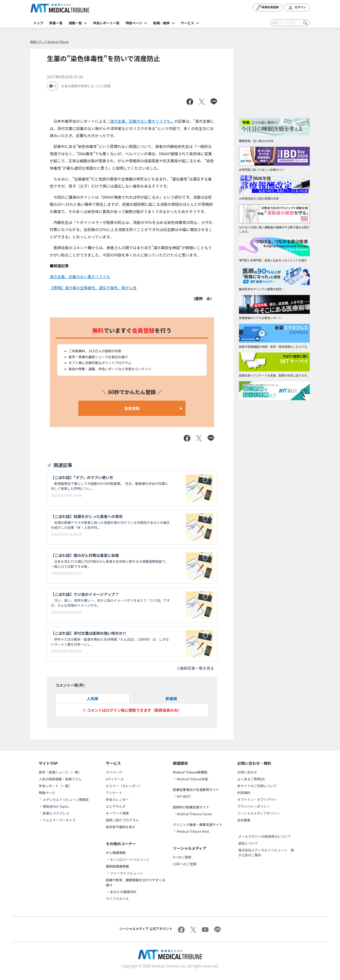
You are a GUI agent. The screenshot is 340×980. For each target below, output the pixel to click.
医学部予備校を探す (121, 827)
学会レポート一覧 (106, 23)
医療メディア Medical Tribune (49, 42)
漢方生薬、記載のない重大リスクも (80, 277)
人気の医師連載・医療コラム (60, 779)
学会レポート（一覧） (55, 786)
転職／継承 (161, 23)
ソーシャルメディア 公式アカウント (146, 929)
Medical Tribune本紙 (192, 779)
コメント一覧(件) (70, 685)
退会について (248, 843)
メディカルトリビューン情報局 (66, 799)
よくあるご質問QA (251, 779)
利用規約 (244, 793)
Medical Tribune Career (195, 814)
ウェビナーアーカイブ (59, 820)
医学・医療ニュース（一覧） (60, 772)
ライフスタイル (117, 899)
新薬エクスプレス (56, 813)
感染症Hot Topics (56, 806)
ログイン (297, 8)
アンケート (114, 793)
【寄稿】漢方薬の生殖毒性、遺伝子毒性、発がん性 (93, 288)
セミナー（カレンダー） (124, 786)
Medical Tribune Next (193, 831)
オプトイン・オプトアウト (257, 799)
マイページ (114, 772)
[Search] (290, 23)
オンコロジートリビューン (130, 859)
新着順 (171, 698)
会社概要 (244, 820)
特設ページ (134, 23)
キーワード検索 (117, 813)
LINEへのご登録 (185, 864)
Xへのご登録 (182, 857)
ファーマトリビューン (126, 873)
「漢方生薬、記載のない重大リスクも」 (140, 121)
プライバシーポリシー (254, 806)
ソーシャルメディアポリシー (259, 813)
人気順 (92, 698)
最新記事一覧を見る (195, 668)
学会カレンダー (117, 799)
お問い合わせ (247, 772)
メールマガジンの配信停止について (265, 836)
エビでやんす (116, 806)
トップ (38, 23)
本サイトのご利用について (257, 786)
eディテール (115, 779)
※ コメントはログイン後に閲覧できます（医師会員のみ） (132, 710)
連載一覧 (75, 23)
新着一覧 (56, 23)
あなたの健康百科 (123, 892)
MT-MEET (184, 796)
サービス (187, 23)
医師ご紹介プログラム (122, 820)
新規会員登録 (268, 8)
